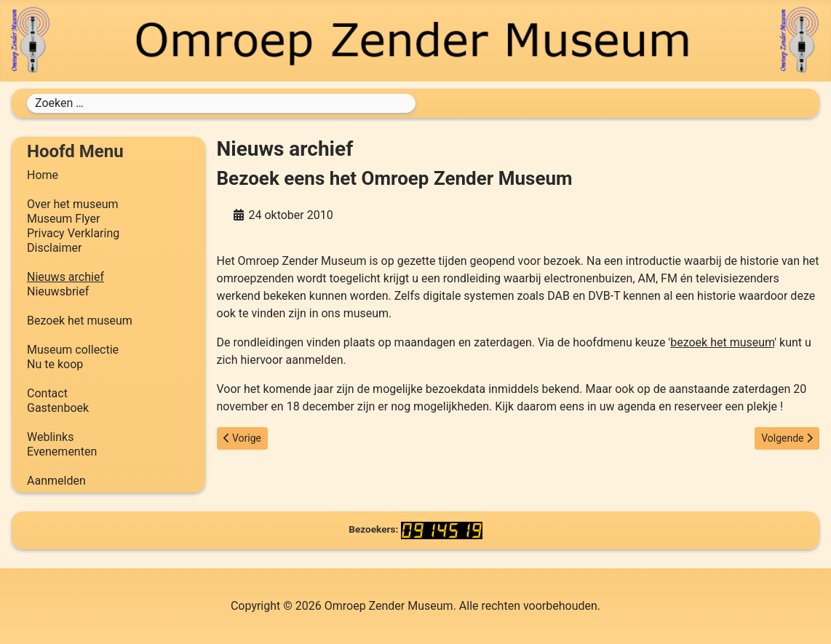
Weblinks (50, 437)
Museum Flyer (63, 219)
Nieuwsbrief (58, 291)
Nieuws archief (65, 277)
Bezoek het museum (80, 321)
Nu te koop (55, 364)
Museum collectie (73, 350)
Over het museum (72, 204)
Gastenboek (58, 408)
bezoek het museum (722, 342)
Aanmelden (56, 481)
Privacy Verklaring (73, 233)
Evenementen (62, 452)
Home (43, 175)
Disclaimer (54, 248)
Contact (47, 393)
